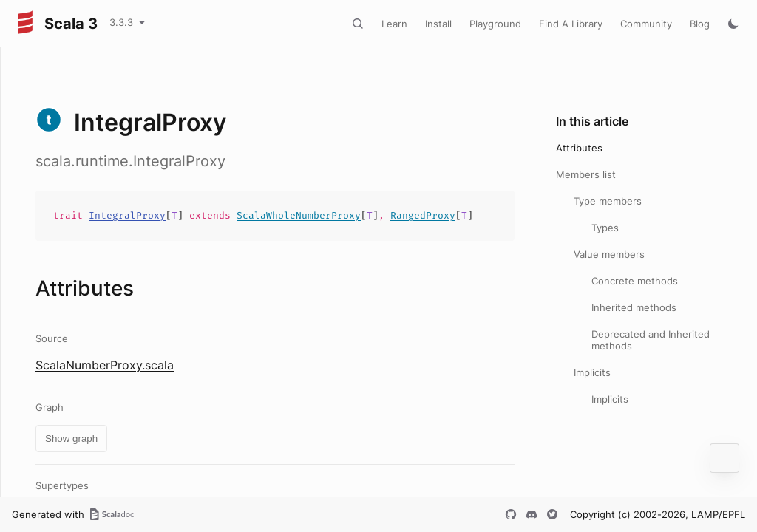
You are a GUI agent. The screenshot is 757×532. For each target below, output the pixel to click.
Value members (609, 254)
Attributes (579, 148)
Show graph (71, 439)
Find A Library (571, 24)
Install (438, 24)
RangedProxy (423, 215)
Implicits (592, 372)
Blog (700, 24)
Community (646, 24)
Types (605, 228)
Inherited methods (634, 307)
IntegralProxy (127, 215)
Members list (586, 174)
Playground (495, 24)
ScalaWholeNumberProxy (299, 215)
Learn (394, 24)
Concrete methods (635, 281)
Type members (608, 201)
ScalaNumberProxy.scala (105, 365)
